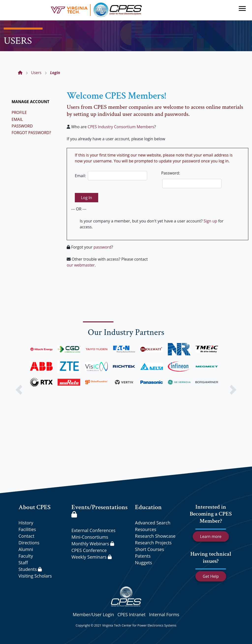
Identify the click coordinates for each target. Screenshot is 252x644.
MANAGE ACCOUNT (30, 102)
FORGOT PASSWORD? (31, 133)
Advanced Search (153, 523)
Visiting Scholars (35, 576)
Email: (80, 176)
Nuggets (144, 563)
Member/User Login (93, 614)
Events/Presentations (99, 510)
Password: (171, 173)
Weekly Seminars (91, 557)
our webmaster (81, 265)
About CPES (35, 507)
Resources (146, 529)
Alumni (26, 549)
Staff (23, 563)
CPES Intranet (131, 614)
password (102, 247)
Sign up (210, 221)
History (26, 523)
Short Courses (150, 549)
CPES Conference (89, 550)
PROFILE (19, 112)
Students (30, 569)
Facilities (27, 529)
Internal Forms (164, 614)
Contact (26, 536)
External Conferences (93, 530)
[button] (19, 390)
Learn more (211, 536)
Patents (143, 556)
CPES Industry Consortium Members (121, 127)
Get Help (211, 576)
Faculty (26, 556)
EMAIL (17, 119)
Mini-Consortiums (90, 537)
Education (148, 507)
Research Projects (153, 543)
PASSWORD (22, 126)
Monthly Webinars (93, 544)
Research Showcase (155, 536)
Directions (29, 543)
